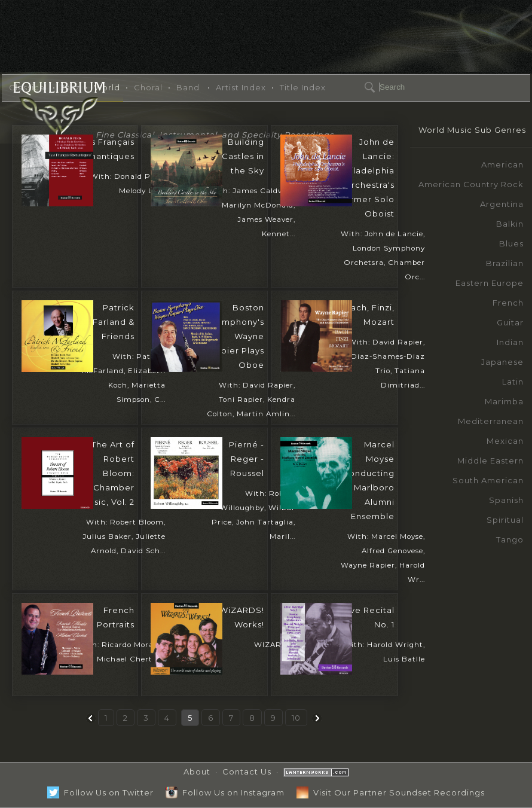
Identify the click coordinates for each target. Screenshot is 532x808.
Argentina (502, 204)
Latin (513, 382)
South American (488, 480)
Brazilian (505, 263)
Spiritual (505, 520)
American (502, 164)
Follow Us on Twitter (100, 792)
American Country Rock (471, 184)
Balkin (510, 224)
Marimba (504, 401)
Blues (511, 243)
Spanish (506, 500)
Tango (510, 539)
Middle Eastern (490, 461)
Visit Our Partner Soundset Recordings (391, 792)
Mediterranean (491, 421)
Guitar (510, 322)
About (197, 772)
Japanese (502, 362)
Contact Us (247, 772)
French (508, 303)
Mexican (505, 441)
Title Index (303, 87)
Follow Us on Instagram (225, 792)
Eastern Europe (490, 283)
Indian (510, 342)
